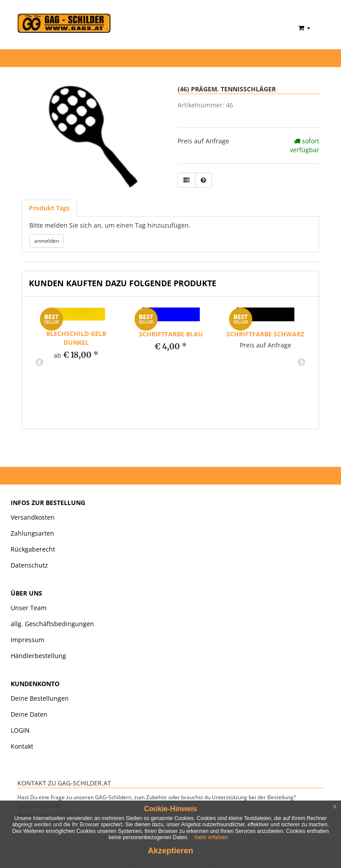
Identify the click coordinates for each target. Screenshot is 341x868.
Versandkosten (33, 517)
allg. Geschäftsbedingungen (52, 624)
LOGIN (20, 730)
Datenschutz (29, 565)
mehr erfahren (211, 837)
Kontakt (22, 746)
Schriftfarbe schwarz (265, 334)
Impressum (28, 640)
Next (301, 363)
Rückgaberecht (33, 549)
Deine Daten (29, 714)
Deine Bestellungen (40, 698)
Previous (40, 363)
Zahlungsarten (32, 533)
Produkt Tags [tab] (49, 208)
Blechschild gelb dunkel (76, 338)
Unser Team (29, 608)
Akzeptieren (170, 851)
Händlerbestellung (38, 656)
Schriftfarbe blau (171, 334)
